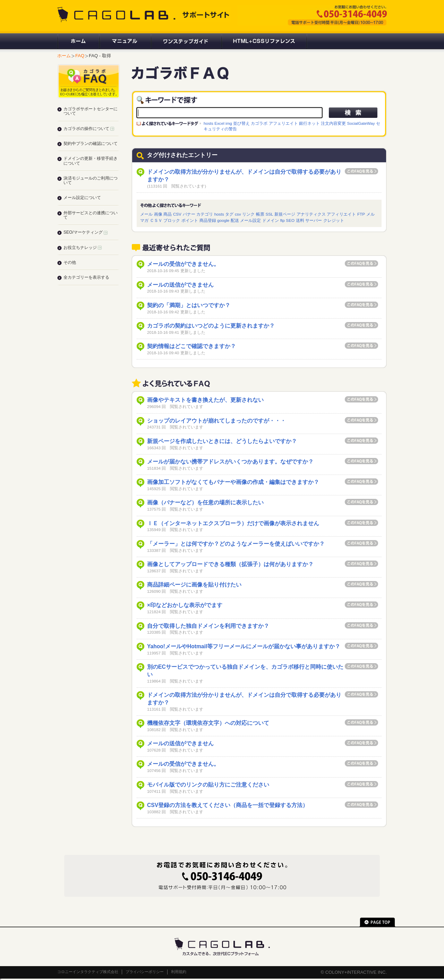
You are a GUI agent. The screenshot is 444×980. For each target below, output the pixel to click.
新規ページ (285, 214)
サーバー (314, 220)
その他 (70, 262)
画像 (158, 214)
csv (238, 214)
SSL (269, 214)
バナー (189, 214)
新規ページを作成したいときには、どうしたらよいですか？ (222, 441)
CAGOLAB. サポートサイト (144, 15)
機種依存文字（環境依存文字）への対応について (208, 723)
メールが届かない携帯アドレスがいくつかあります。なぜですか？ (230, 462)
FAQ (80, 56)
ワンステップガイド (186, 41)
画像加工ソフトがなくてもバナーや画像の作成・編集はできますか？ (233, 482)
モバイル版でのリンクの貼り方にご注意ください (208, 785)
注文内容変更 (333, 123)
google (223, 220)
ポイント (190, 220)
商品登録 (208, 220)
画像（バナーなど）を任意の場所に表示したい (205, 502)
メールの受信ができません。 (183, 264)
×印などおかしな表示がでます (185, 605)
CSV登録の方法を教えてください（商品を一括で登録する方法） (228, 805)
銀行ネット (309, 123)
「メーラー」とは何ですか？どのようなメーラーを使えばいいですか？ (236, 544)
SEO (290, 220)
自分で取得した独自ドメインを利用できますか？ (208, 626)
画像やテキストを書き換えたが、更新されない (205, 400)
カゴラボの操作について (89, 129)
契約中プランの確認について (91, 144)
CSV (177, 214)
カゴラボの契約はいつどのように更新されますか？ (211, 326)
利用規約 (179, 972)
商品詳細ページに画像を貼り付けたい (194, 585)
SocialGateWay (361, 123)
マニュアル (125, 41)
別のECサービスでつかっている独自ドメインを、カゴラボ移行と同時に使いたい (245, 671)
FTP (361, 214)
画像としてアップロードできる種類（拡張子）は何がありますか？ (230, 564)
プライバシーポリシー (145, 972)
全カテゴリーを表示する (86, 277)
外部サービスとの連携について (91, 215)
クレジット (334, 220)
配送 (235, 220)
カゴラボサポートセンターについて (91, 111)
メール (146, 214)
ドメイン (271, 220)
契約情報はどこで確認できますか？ (191, 346)
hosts (208, 123)
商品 (168, 214)
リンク (248, 214)
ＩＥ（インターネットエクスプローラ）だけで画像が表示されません (233, 523)
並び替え (241, 123)
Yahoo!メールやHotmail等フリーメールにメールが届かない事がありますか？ (244, 646)
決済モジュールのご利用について (91, 180)
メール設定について (82, 198)
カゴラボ (259, 123)
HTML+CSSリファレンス (264, 41)
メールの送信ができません (180, 285)
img (229, 123)
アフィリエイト (341, 214)
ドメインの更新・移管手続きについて (91, 161)
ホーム (78, 41)
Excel (219, 123)
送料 (300, 220)
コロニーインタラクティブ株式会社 (88, 972)
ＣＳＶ (156, 220)
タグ (229, 214)
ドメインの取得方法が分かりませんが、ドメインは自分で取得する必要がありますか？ (244, 176)
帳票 (260, 214)
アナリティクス (311, 214)
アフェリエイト (283, 123)
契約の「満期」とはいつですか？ (189, 305)
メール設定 (250, 220)
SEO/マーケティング (86, 232)
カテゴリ (205, 214)
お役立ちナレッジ (83, 248)
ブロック (172, 220)
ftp (283, 220)
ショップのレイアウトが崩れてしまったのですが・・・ (216, 421)
